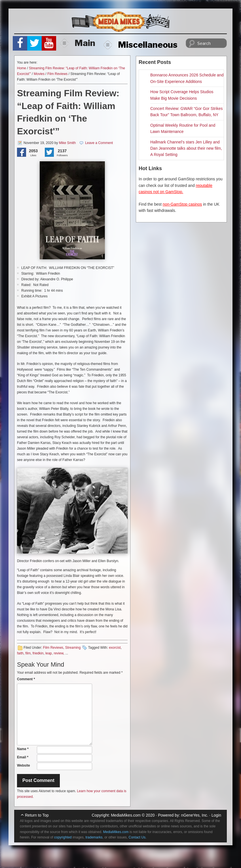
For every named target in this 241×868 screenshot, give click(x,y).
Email (23, 757)
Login (216, 815)
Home (22, 68)
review (58, 653)
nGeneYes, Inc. (195, 815)
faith (20, 653)
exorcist (115, 648)
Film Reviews (57, 74)
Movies (39, 74)
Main (78, 43)
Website (24, 765)
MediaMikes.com (126, 815)
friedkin (38, 653)
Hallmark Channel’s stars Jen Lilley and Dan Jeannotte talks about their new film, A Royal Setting (186, 148)
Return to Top (37, 815)
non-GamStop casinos (182, 204)
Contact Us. (138, 837)
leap (49, 653)
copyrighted (63, 837)
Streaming (73, 648)
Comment (26, 679)
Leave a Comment (99, 143)
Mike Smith (67, 143)
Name (23, 749)
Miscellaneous (140, 45)
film (28, 653)
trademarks (94, 837)
